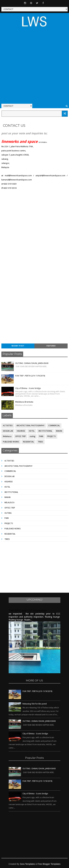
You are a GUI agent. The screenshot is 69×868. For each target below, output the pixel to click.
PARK (41, 436)
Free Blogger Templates (49, 864)
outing (32, 436)
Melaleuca (7, 436)
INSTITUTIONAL (45, 431)
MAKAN (59, 431)
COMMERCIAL (54, 426)
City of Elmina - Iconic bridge (28, 388)
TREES (40, 442)
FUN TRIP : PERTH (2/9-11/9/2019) (30, 376)
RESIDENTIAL (28, 442)
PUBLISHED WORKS (11, 442)
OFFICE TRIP (21, 436)
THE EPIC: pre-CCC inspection (28, 610)
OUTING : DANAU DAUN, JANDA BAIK (32, 363)
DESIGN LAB (8, 431)
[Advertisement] (34, 67)
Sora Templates (27, 864)
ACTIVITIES (8, 426)
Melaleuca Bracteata (24, 402)
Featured (51, 346)
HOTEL (32, 431)
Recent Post (18, 346)
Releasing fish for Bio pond (35, 704)
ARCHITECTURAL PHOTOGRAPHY (30, 426)
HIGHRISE (21, 431)
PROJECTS (51, 436)
